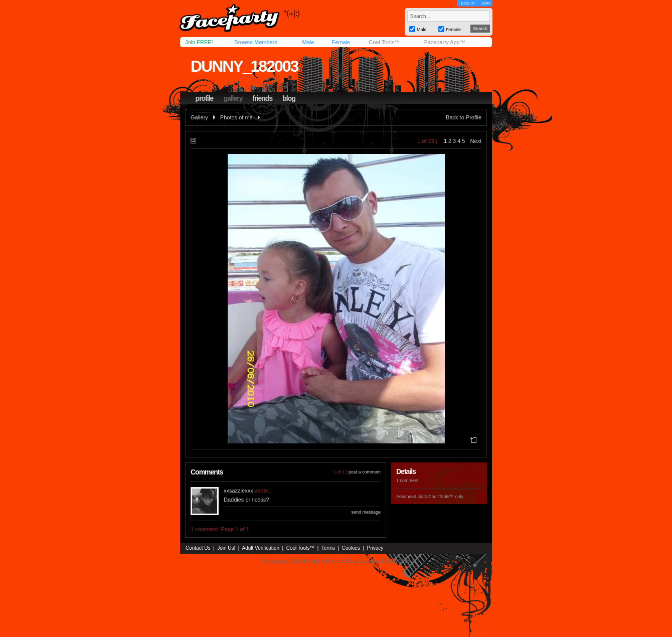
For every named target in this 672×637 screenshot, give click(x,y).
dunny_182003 (244, 66)
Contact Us (198, 548)
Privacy (375, 548)
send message (366, 512)
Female (341, 42)
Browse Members (256, 42)
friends (263, 98)
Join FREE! (199, 42)
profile (205, 98)
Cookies (351, 548)
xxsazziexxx (238, 491)
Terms (328, 548)
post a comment (365, 472)
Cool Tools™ (384, 42)
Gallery (199, 117)
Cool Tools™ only (446, 497)
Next (476, 141)
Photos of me (236, 117)
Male (308, 42)
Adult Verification (261, 548)
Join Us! (226, 548)
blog (289, 98)
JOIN (485, 3)
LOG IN (468, 3)
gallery (233, 98)
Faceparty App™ (445, 42)
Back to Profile (464, 117)
